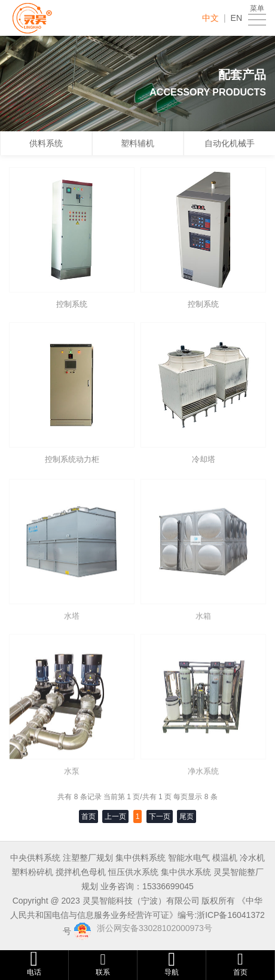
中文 (210, 18)
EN (236, 18)
